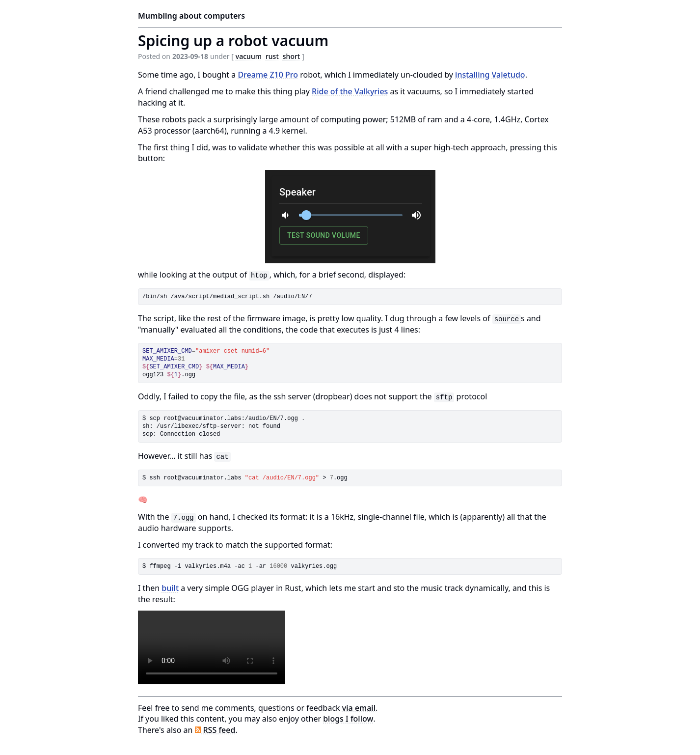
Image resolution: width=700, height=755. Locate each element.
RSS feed (215, 730)
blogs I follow (348, 719)
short (291, 56)
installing (472, 75)
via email (359, 708)
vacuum (249, 56)
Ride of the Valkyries (350, 91)
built (170, 588)
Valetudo (509, 75)
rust (272, 56)
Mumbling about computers (191, 16)
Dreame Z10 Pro (268, 75)
